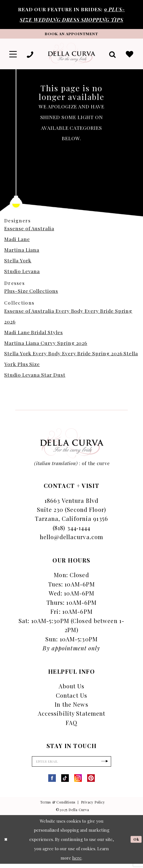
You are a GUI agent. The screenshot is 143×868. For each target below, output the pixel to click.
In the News (71, 707)
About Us (72, 689)
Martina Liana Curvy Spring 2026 (46, 345)
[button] (14, 56)
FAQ (71, 725)
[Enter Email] (71, 765)
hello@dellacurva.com (71, 539)
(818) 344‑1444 (71, 530)
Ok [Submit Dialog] (135, 843)
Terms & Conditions (58, 807)
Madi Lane (17, 241)
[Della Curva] (71, 56)
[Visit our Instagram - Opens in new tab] (78, 782)
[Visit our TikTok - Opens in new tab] (65, 782)
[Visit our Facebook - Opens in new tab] (52, 782)
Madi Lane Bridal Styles (34, 334)
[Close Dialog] (6, 843)
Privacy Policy (93, 807)
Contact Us (71, 698)
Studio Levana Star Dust (35, 377)
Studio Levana (22, 273)
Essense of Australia (29, 231)
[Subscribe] (111, 765)
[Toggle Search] (110, 56)
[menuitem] (14, 56)
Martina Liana (22, 252)
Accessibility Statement (72, 716)
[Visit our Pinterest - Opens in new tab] (91, 782)
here (77, 862)
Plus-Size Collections (31, 293)
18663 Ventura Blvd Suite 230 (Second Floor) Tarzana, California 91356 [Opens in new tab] (71, 512)
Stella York (18, 263)
